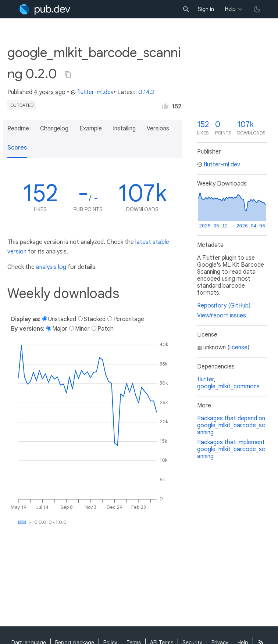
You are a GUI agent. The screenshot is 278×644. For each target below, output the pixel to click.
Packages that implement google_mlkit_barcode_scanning (231, 449)
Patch (106, 329)
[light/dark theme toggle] (257, 9)
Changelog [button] (54, 129)
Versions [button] (158, 129)
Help (230, 9)
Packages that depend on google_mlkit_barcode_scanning (231, 425)
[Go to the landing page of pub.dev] (44, 9)
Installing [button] (124, 129)
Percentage (129, 319)
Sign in (206, 9)
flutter (206, 379)
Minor (82, 329)
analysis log (51, 267)
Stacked (95, 319)
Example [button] (91, 129)
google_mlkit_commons (228, 386)
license (238, 348)
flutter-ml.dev (92, 92)
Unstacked (62, 319)
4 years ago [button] (50, 92)
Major (60, 329)
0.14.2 (146, 92)
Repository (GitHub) (224, 306)
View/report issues (222, 316)
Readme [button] (18, 129)
